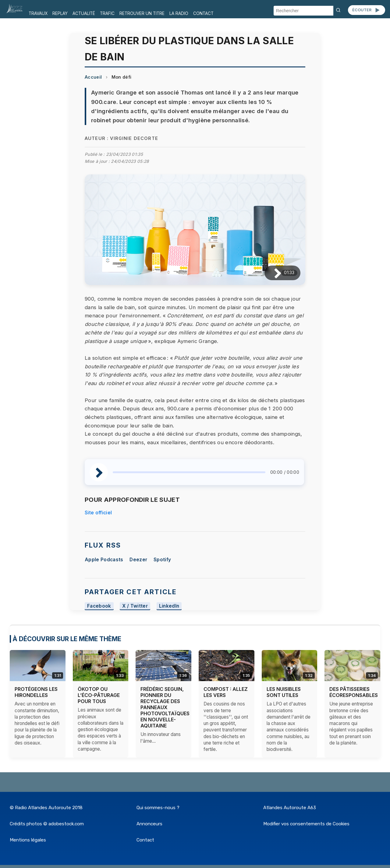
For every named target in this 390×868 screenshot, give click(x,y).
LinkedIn (169, 606)
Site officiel (98, 513)
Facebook (99, 606)
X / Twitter (135, 606)
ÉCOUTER (366, 10)
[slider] (189, 472)
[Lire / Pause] (273, 273)
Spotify (162, 560)
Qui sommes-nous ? (158, 808)
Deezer (138, 560)
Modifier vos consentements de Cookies (306, 824)
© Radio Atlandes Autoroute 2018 (46, 808)
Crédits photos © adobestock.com (47, 824)
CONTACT (203, 13)
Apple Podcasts (104, 560)
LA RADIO (179, 13)
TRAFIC (107, 13)
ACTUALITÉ (84, 13)
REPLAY (60, 13)
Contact (145, 840)
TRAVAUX (38, 13)
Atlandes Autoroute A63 (290, 808)
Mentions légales (28, 840)
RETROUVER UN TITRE (142, 13)
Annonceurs (149, 824)
